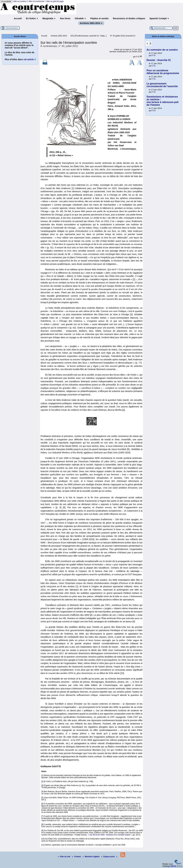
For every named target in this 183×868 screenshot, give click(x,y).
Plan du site (64, 857)
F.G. (138, 57)
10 (122, 673)
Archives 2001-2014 (91, 23)
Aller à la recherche (36, 1)
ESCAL (174, 866)
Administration (12, 28)
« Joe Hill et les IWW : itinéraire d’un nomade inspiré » (110, 835)
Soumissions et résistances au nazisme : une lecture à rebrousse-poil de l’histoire (162, 101)
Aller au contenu (20, 1)
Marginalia (49, 18)
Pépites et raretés (99, 18)
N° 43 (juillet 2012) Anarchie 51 (123, 36)
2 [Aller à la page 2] (150, 43)
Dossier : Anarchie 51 (159, 60)
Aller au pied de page (55, 1)
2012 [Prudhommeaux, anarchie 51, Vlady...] (89, 36)
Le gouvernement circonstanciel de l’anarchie (162, 85)
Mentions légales (91, 857)
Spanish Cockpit (159, 18)
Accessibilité (6, 2)
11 (104, 750)
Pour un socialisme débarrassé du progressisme (163, 72)
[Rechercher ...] (161, 28)
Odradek (80, 18)
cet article (29, 59)
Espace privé (108, 857)
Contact (77, 857)
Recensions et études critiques (129, 18)
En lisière (32, 18)
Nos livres (65, 18)
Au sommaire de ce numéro (162, 50)
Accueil (18, 18)
